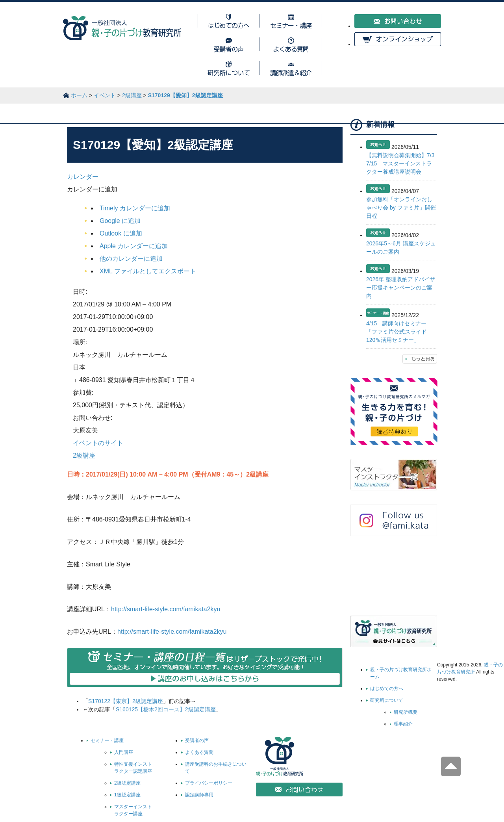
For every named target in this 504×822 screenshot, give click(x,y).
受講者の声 (197, 740)
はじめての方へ (387, 688)
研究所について (387, 700)
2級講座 (84, 456)
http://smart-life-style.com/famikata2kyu (166, 609)
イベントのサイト (98, 443)
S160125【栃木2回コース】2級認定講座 (166, 709)
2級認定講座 (127, 783)
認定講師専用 (199, 795)
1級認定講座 (127, 795)
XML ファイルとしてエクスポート (148, 271)
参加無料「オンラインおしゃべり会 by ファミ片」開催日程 (401, 208)
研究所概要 (406, 712)
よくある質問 (199, 752)
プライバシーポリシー (209, 783)
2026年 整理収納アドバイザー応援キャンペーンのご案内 (401, 288)
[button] (92, 189)
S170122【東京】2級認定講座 (126, 701)
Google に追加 (120, 221)
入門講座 (124, 752)
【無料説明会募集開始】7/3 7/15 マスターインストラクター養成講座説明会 (403, 163)
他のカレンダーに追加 (131, 259)
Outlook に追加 (121, 233)
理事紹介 (403, 724)
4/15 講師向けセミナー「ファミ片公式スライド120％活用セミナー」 (397, 332)
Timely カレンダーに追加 (135, 208)
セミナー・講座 (107, 740)
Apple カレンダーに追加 (134, 246)
